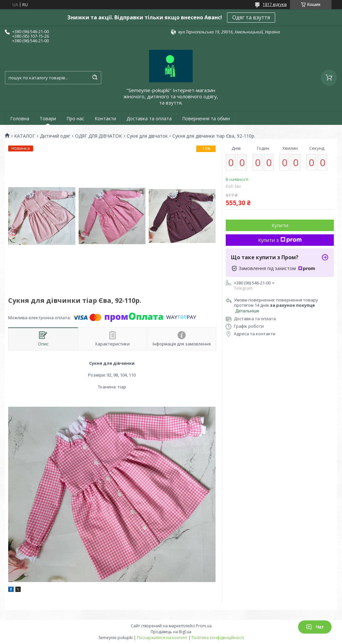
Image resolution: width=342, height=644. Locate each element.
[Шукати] (95, 78)
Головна (20, 118)
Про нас (75, 118)
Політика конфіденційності (218, 638)
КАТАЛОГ (25, 136)
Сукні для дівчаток (147, 136)
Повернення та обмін (206, 118)
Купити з (280, 240)
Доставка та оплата (149, 118)
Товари (48, 118)
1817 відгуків (275, 4)
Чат (315, 627)
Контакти (105, 118)
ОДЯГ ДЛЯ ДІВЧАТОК (98, 136)
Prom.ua (204, 626)
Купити (280, 225)
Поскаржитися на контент (162, 638)
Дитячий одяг (55, 136)
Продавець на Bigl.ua (171, 632)
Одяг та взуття (251, 17)
